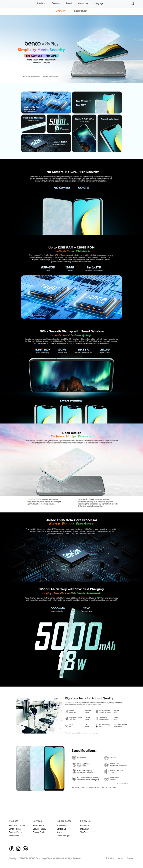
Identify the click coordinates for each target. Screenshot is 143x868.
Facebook (85, 826)
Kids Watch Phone (17, 826)
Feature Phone (16, 832)
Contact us (83, 3)
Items (120, 858)
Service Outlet (39, 832)
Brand (69, 3)
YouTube (84, 832)
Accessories (14, 836)
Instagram (85, 829)
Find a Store (38, 826)
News (59, 832)
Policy (111, 858)
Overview (60, 11)
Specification (81, 11)
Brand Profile (62, 826)
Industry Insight (63, 836)
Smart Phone (15, 829)
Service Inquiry (39, 829)
